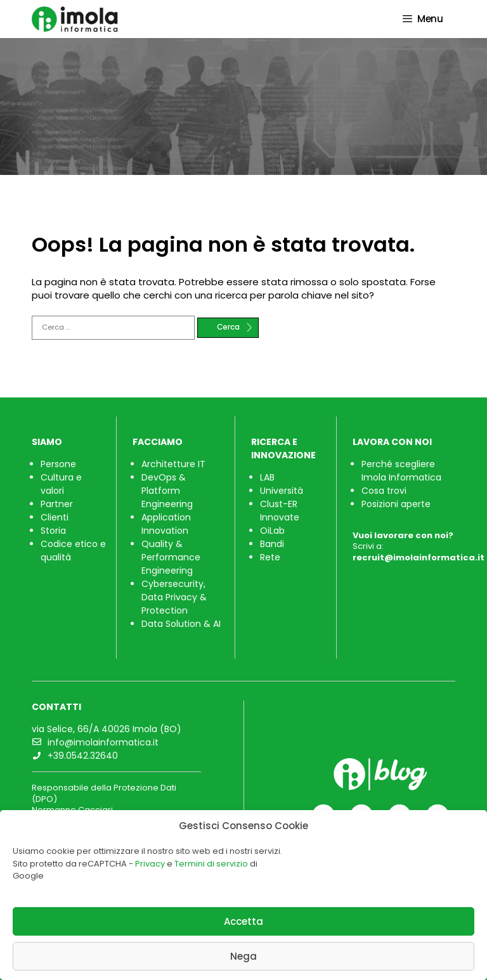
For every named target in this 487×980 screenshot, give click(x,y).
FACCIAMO (158, 442)
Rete (270, 557)
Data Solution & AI (181, 624)
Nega (243, 956)
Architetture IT (173, 464)
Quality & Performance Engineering (171, 557)
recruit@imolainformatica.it (419, 558)
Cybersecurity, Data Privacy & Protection (174, 597)
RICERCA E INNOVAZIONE (283, 448)
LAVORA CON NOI (392, 442)
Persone (58, 464)
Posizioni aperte (396, 504)
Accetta (243, 921)
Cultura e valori (61, 484)
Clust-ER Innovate (280, 511)
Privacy (150, 864)
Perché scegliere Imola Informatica (401, 471)
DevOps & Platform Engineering (167, 491)
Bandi (272, 544)
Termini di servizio (211, 864)
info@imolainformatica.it (103, 742)
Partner (57, 504)
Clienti (55, 517)
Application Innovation (166, 524)
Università (282, 491)
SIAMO (47, 442)
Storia (53, 531)
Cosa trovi (384, 491)
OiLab (272, 531)
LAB (267, 477)
